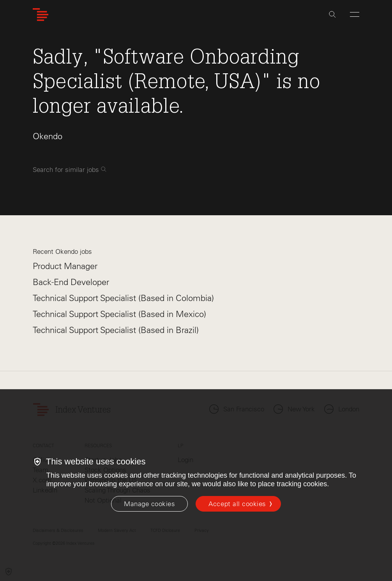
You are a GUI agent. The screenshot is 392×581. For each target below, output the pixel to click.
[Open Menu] (355, 14)
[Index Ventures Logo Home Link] (41, 15)
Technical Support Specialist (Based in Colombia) (123, 298)
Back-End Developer (71, 282)
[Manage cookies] (149, 504)
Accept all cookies (237, 504)
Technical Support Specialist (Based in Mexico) (119, 314)
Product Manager (65, 266)
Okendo (48, 136)
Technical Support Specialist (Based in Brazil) (116, 330)
